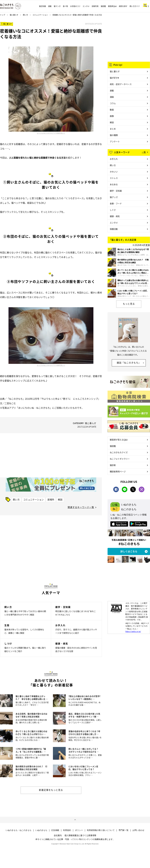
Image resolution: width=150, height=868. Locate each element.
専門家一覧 (124, 830)
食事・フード (116, 203)
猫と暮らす (14, 15)
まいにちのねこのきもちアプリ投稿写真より (51, 133)
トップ (3, 15)
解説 (60, 499)
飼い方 (25, 15)
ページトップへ (75, 820)
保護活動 (114, 229)
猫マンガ (57, 6)
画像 (112, 116)
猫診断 (113, 465)
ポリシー (79, 830)
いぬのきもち (41, 830)
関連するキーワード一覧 (81, 507)
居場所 (51, 499)
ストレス (114, 178)
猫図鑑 (103, 6)
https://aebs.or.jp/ (133, 631)
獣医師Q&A (112, 6)
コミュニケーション (40, 15)
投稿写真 (95, 6)
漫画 (112, 97)
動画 (112, 110)
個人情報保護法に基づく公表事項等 (80, 835)
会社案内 (58, 835)
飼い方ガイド (135, 6)
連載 (50, 6)
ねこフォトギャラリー (120, 459)
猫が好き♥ (114, 78)
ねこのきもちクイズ (119, 452)
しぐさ (113, 210)
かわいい (114, 172)
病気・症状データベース (121, 84)
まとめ (113, 129)
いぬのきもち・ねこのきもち (19, 830)
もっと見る (129, 304)
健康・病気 (115, 216)
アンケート (115, 141)
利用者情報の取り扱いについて (101, 830)
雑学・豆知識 (116, 191)
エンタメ (86, 6)
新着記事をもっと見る (51, 790)
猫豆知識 (42, 6)
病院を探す (123, 6)
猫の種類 (114, 135)
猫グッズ (114, 197)
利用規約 (67, 830)
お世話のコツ (75, 6)
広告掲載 (55, 830)
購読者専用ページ (118, 471)
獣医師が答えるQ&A (119, 440)
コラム (113, 103)
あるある (114, 184)
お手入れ (114, 159)
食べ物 (65, 6)
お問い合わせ (138, 830)
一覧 (144, 152)
